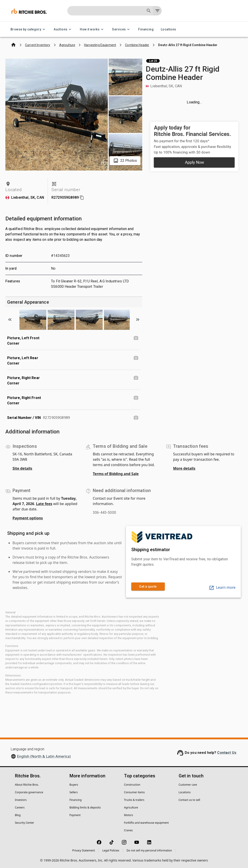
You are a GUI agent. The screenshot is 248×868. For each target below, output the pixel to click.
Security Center (25, 823)
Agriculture (131, 807)
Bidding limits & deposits (85, 807)
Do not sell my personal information (149, 850)
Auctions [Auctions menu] (63, 29)
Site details (22, 468)
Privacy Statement (84, 850)
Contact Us (227, 753)
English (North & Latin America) (44, 756)
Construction (132, 785)
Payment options (28, 518)
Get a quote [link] (148, 587)
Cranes (128, 830)
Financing (146, 29)
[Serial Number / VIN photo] (136, 418)
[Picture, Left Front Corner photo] (136, 338)
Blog (18, 815)
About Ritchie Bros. (27, 785)
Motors (129, 815)
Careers (20, 807)
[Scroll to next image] (138, 320)
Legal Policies (111, 850)
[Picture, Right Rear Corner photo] (136, 378)
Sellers (74, 792)
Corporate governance (29, 792)
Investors (21, 800)
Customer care (188, 785)
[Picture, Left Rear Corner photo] (136, 358)
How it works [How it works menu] (92, 29)
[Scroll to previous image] (10, 320)
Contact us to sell (189, 800)
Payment (75, 815)
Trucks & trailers (134, 800)
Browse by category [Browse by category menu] (29, 29)
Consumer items (135, 792)
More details (184, 468)
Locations (169, 29)
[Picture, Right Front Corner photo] (136, 398)
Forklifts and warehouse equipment (146, 823)
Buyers (74, 785)
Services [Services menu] (122, 29)
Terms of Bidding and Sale (116, 474)
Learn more (222, 587)
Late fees (44, 504)
